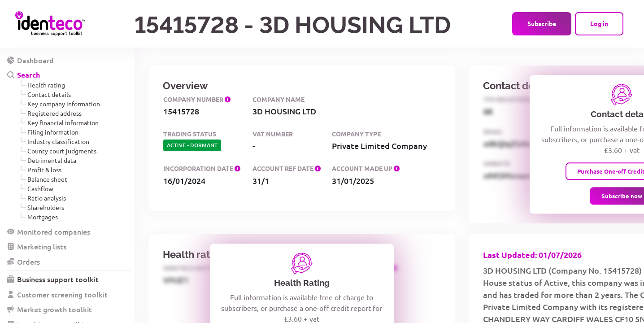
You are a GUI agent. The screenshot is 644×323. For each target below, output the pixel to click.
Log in (599, 23)
